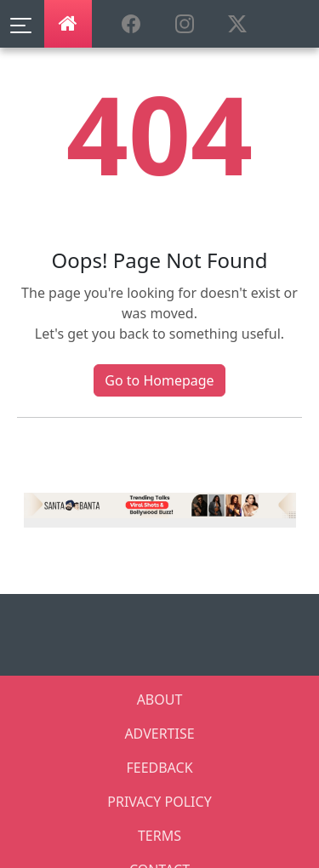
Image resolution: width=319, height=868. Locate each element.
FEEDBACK (159, 768)
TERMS (159, 836)
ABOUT (160, 700)
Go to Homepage (159, 380)
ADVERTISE (159, 734)
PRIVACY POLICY (159, 802)
